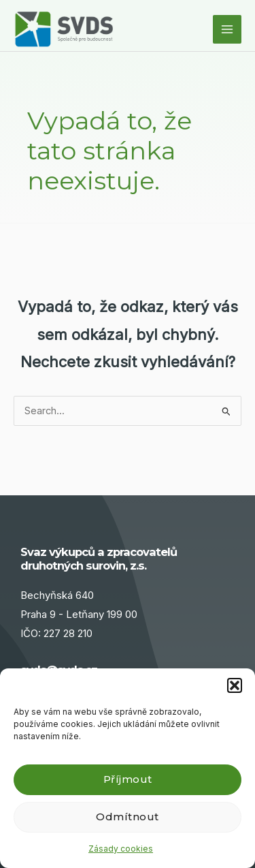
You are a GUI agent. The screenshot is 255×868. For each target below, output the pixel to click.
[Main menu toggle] (227, 29)
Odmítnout (128, 817)
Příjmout (128, 779)
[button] (235, 685)
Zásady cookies (121, 849)
